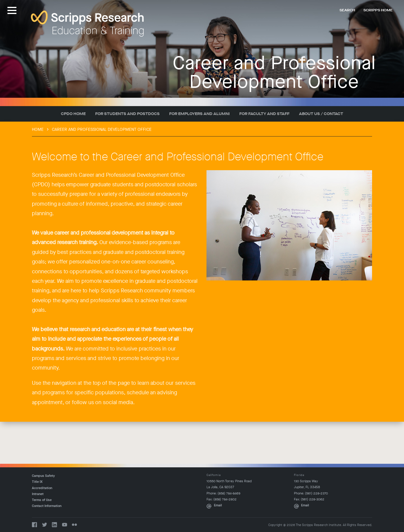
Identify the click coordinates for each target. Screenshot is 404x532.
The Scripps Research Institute (87, 24)
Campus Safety (43, 476)
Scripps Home (378, 10)
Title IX (37, 482)
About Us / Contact (321, 114)
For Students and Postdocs (127, 114)
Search (347, 10)
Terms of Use (42, 500)
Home (38, 129)
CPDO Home (73, 114)
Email (218, 505)
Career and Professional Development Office (102, 129)
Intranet (38, 494)
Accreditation (42, 488)
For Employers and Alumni (199, 114)
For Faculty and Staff (264, 114)
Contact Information (47, 506)
